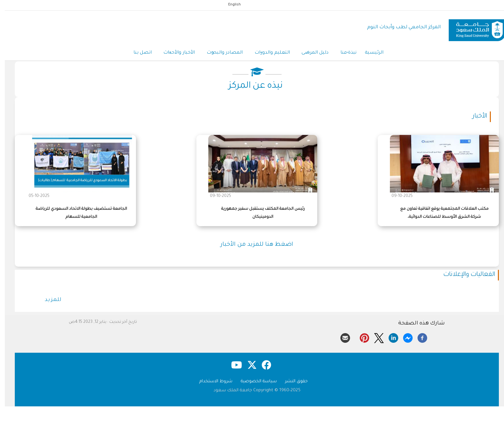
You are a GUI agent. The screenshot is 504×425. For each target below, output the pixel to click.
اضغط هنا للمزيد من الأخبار (252, 246)
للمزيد (48, 301)
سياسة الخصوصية (254, 383)
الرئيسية (373, 54)
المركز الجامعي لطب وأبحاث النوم (399, 27)
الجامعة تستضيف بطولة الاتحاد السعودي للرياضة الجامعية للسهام (76, 214)
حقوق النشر (292, 383)
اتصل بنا (135, 54)
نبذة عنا (346, 54)
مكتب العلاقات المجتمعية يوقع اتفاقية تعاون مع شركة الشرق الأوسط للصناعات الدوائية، (440, 214)
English (230, 5)
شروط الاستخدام (211, 383)
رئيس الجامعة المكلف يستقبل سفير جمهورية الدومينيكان (258, 214)
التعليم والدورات (267, 54)
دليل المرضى (311, 54)
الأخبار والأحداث (172, 54)
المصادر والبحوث (219, 54)
